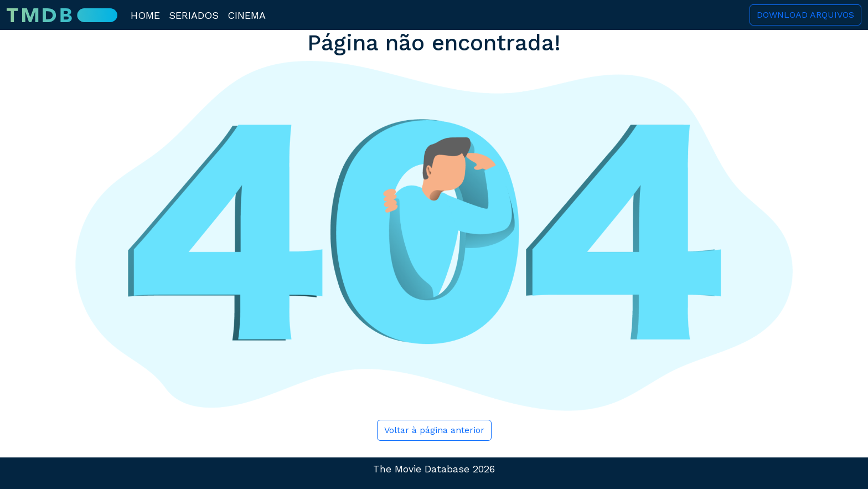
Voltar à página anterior (434, 430)
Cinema (247, 15)
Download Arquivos (805, 15)
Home (145, 15)
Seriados (194, 15)
